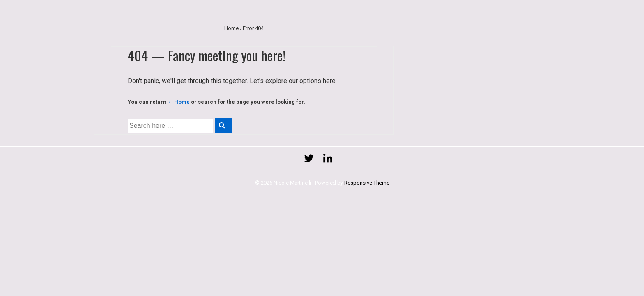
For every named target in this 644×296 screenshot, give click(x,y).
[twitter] (310, 161)
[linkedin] (329, 161)
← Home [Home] (179, 102)
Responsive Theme (367, 183)
